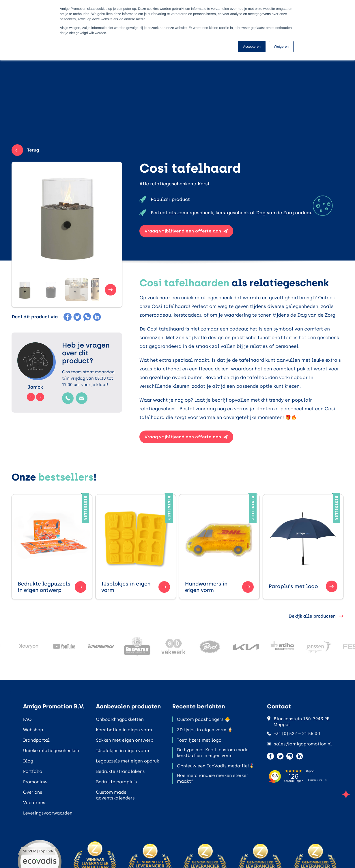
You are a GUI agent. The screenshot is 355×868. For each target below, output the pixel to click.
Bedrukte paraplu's (116, 782)
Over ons (33, 792)
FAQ (27, 719)
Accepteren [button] (252, 47)
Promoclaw (35, 782)
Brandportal (36, 740)
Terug (25, 150)
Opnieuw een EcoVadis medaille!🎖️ (216, 766)
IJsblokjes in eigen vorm (122, 751)
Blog (28, 761)
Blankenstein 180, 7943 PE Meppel (298, 722)
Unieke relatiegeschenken (51, 751)
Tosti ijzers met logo (199, 740)
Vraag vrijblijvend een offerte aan (186, 231)
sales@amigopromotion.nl (299, 744)
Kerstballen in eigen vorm (124, 730)
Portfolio (33, 771)
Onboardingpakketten (120, 719)
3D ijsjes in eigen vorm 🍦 (205, 730)
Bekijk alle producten (316, 616)
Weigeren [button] (281, 47)
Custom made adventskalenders (115, 795)
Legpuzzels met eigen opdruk (127, 761)
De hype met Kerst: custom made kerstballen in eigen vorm (213, 753)
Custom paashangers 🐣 (203, 719)
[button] (29, 290)
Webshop (33, 730)
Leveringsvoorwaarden (48, 813)
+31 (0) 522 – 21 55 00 (294, 734)
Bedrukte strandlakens (120, 771)
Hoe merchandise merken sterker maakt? (212, 778)
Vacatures (34, 803)
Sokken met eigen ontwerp (125, 740)
